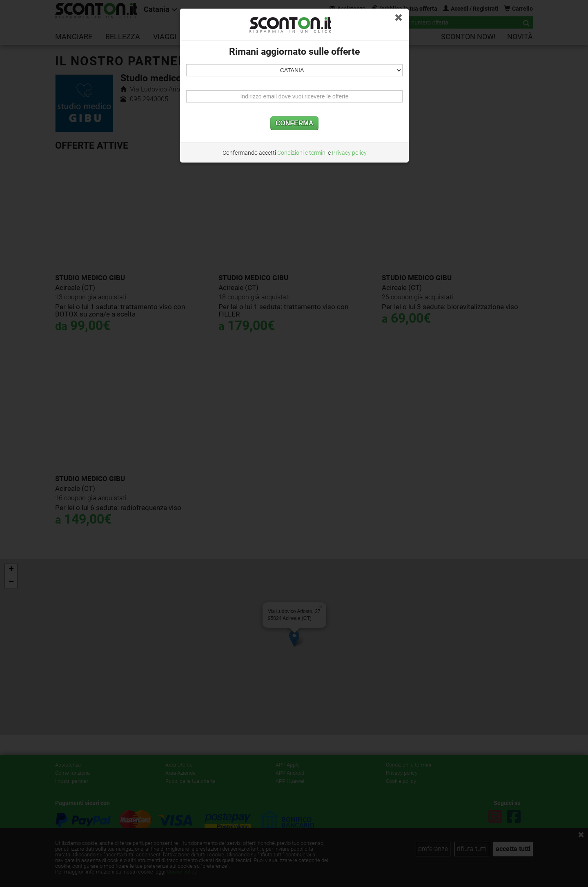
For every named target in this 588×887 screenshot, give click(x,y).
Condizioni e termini (302, 153)
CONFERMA (294, 123)
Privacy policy (349, 153)
